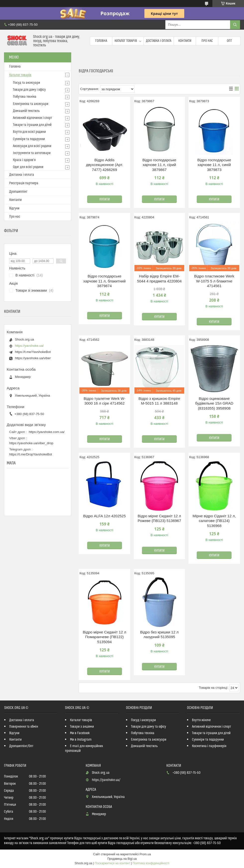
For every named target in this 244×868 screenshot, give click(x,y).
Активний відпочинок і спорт (32, 118)
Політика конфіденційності (151, 863)
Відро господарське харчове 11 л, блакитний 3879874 (105, 281)
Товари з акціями (82, 727)
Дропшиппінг (18, 192)
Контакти (185, 41)
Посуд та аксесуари (27, 83)
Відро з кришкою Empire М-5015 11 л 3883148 (159, 401)
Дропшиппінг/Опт (21, 746)
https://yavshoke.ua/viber (33, 358)
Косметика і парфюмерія (209, 746)
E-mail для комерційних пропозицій (84, 748)
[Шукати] (235, 25)
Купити (105, 199)
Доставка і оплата (159, 41)
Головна (101, 41)
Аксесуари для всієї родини (32, 146)
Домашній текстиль (26, 111)
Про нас (207, 41)
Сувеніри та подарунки (29, 139)
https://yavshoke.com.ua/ (47, 432)
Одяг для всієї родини (28, 167)
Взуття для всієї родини (29, 132)
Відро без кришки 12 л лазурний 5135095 (159, 635)
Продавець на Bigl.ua (122, 859)
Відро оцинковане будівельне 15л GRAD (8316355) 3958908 (214, 403)
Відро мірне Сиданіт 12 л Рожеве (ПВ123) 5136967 (159, 518)
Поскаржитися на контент (112, 863)
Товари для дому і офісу (29, 90)
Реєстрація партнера (24, 183)
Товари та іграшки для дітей (32, 125)
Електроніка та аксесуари (31, 104)
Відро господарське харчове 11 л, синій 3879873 (214, 165)
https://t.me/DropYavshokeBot (31, 454)
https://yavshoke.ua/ (29, 346)
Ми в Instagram (81, 740)
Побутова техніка (25, 97)
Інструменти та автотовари (32, 153)
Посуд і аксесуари (143, 720)
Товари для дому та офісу (149, 727)
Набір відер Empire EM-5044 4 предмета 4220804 (159, 279)
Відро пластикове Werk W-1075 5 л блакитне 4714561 (214, 281)
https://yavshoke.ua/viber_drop (31, 443)
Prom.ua (145, 854)
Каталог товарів (126, 41)
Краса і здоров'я (24, 160)
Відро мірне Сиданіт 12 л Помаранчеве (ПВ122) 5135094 (104, 637)
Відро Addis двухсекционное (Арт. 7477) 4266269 (104, 165)
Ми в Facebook (80, 733)
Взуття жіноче (201, 720)
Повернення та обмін (24, 727)
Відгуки (14, 208)
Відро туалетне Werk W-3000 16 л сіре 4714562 (105, 401)
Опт (229, 41)
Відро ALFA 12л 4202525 (104, 516)
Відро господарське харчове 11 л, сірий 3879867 (159, 165)
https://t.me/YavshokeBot (33, 352)
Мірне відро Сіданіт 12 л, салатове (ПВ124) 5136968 (214, 521)
